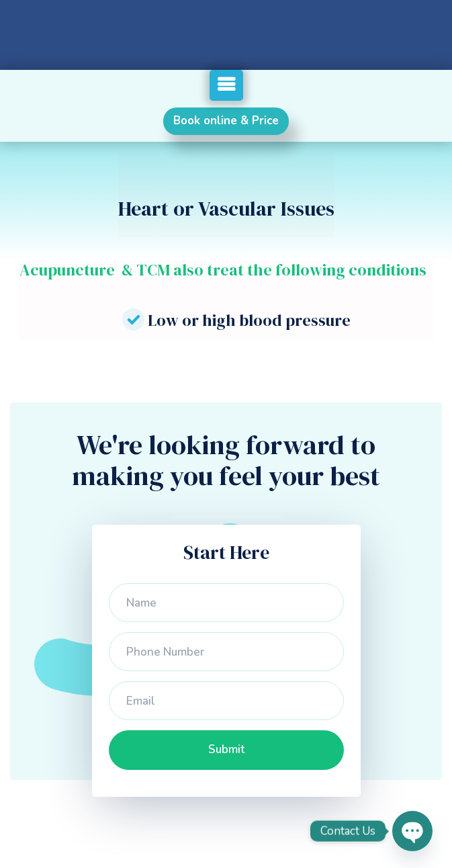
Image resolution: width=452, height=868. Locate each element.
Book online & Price (226, 121)
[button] (226, 85)
